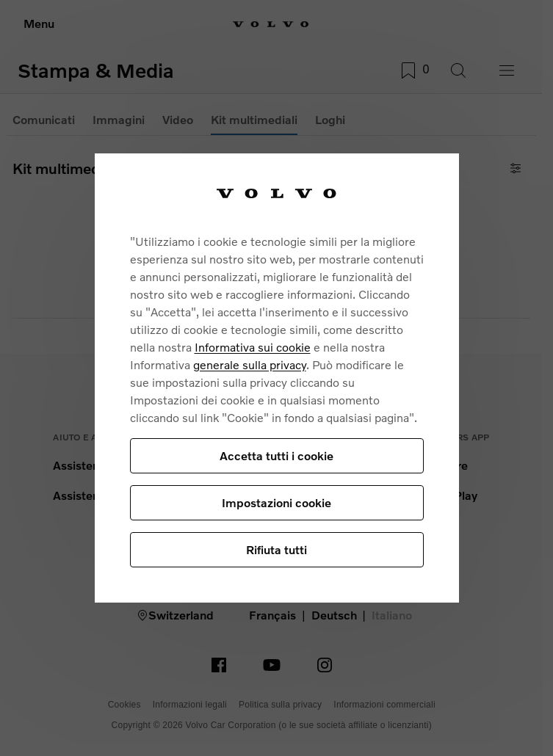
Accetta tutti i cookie (276, 455)
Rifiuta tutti (276, 549)
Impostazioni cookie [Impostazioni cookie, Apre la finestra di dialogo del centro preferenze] (276, 502)
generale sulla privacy (250, 364)
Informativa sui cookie (253, 347)
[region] (277, 378)
